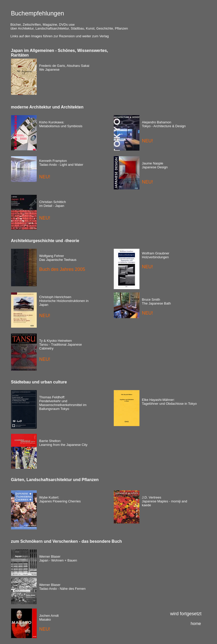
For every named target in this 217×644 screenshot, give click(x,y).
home (196, 624)
